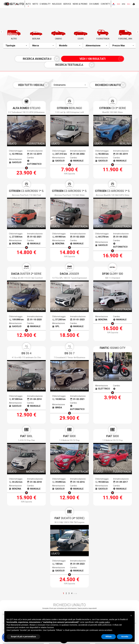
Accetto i (44, 531)
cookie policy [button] (104, 622)
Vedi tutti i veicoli (43, 81)
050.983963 (14, 604)
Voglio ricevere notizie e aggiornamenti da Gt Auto (86, 531)
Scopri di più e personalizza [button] (23, 637)
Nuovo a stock (31, 581)
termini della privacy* (50, 531)
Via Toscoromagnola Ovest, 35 (113, 601)
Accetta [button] (125, 637)
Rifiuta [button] (109, 637)
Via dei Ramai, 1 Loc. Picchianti (68, 601)
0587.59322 (106, 606)
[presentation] (69, 540)
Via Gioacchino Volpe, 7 (22, 599)
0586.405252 (61, 606)
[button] (131, 615)
